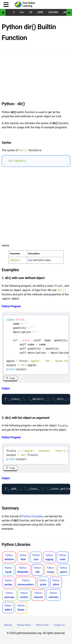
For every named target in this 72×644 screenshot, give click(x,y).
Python (9, 558)
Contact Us (59, 626)
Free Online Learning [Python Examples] (29, 4)
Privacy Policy (24, 626)
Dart (40, 12)
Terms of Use (42, 626)
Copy (12, 379)
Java (66, 12)
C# (31, 12)
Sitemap (8, 626)
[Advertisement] (36, 204)
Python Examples (33, 517)
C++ (22, 12)
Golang (53, 12)
